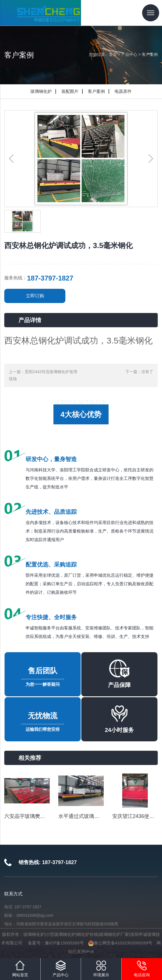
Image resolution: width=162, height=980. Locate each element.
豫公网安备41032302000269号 (120, 943)
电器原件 (123, 91)
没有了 (147, 372)
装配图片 (70, 91)
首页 (113, 54)
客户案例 (150, 54)
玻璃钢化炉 (41, 91)
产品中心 (129, 54)
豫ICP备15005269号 (64, 943)
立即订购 (35, 296)
